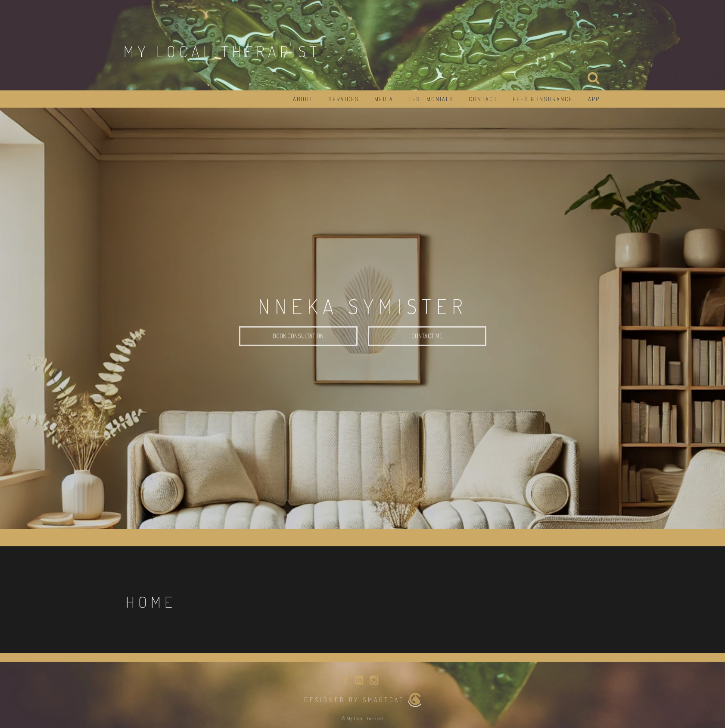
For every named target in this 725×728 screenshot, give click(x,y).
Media (384, 99)
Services (344, 99)
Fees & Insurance (543, 99)
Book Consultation (298, 345)
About (303, 99)
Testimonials (431, 99)
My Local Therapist (222, 51)
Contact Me (427, 345)
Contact (483, 99)
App (594, 99)
